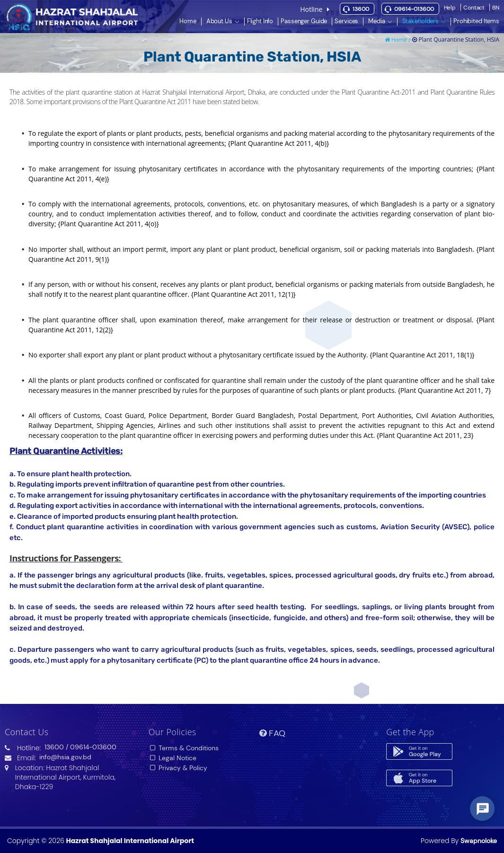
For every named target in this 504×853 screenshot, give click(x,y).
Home (188, 21)
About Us (219, 21)
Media (376, 21)
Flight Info (260, 21)
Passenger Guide (304, 21)
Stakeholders (420, 21)
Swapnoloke (479, 841)
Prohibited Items (476, 21)
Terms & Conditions (184, 748)
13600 (361, 9)
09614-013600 (414, 9)
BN (496, 8)
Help (450, 8)
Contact (474, 8)
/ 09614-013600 (91, 747)
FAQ (273, 733)
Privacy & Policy (178, 768)
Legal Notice (173, 758)
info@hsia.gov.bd (65, 757)
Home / (398, 40)
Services (346, 21)
